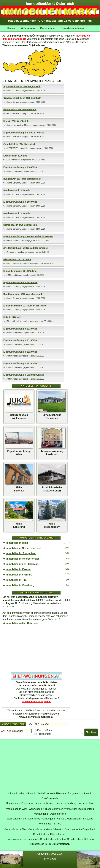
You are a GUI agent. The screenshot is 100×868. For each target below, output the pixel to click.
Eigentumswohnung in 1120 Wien (21, 352)
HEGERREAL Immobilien (18, 148)
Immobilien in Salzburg (19, 575)
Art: (3, 731)
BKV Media (50, 859)
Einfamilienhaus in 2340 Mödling (20, 271)
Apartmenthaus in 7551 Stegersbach (22, 86)
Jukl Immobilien (14, 160)
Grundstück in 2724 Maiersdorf (19, 144)
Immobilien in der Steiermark (22, 564)
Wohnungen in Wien (16, 809)
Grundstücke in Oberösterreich (50, 834)
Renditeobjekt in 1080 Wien (17, 190)
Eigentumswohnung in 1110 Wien (21, 340)
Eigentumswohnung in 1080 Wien (21, 202)
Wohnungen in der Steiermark (23, 819)
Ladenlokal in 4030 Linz (15, 156)
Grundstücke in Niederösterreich (46, 829)
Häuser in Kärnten (44, 803)
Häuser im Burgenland (68, 793)
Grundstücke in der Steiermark (22, 839)
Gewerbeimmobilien (45, 710)
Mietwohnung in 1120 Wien (17, 259)
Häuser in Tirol (85, 803)
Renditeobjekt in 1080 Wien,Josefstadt (23, 294)
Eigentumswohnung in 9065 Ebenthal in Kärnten (28, 236)
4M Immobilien (14, 171)
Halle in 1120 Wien (13, 317)
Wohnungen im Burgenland (79, 809)
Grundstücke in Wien (16, 829)
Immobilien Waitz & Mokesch (20, 125)
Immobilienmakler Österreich (23, 623)
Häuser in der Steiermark (20, 803)
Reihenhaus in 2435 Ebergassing (20, 225)
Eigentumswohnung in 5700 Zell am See (24, 133)
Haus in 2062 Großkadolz (16, 121)
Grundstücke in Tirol (41, 844)
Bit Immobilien (13, 114)
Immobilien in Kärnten (19, 569)
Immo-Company (14, 90)
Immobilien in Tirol (17, 580)
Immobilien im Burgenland (21, 553)
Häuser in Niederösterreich (40, 793)
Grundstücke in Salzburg (80, 839)
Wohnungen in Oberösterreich (50, 814)
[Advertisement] (36, 647)
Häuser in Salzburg (66, 803)
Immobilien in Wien (17, 543)
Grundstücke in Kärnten (53, 839)
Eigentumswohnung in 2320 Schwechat (24, 375)
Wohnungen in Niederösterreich (46, 809)
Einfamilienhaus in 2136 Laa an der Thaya (25, 306)
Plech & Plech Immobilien (18, 263)
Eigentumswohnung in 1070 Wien (21, 363)
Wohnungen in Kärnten (53, 819)
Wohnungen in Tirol (50, 824)
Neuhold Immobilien (16, 252)
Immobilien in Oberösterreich (23, 559)
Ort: (31, 724)
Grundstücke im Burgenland (80, 829)
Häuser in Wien (16, 793)
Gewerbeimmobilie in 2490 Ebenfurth (22, 98)
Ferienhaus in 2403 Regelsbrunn (20, 109)
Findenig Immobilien (16, 240)
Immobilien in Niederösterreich (24, 548)
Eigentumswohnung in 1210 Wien (21, 329)
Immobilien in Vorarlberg (20, 585)
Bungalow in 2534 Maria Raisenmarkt (22, 179)
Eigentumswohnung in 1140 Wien (21, 167)
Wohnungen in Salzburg (80, 819)
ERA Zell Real (13, 137)
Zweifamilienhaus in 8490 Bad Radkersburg (26, 248)
